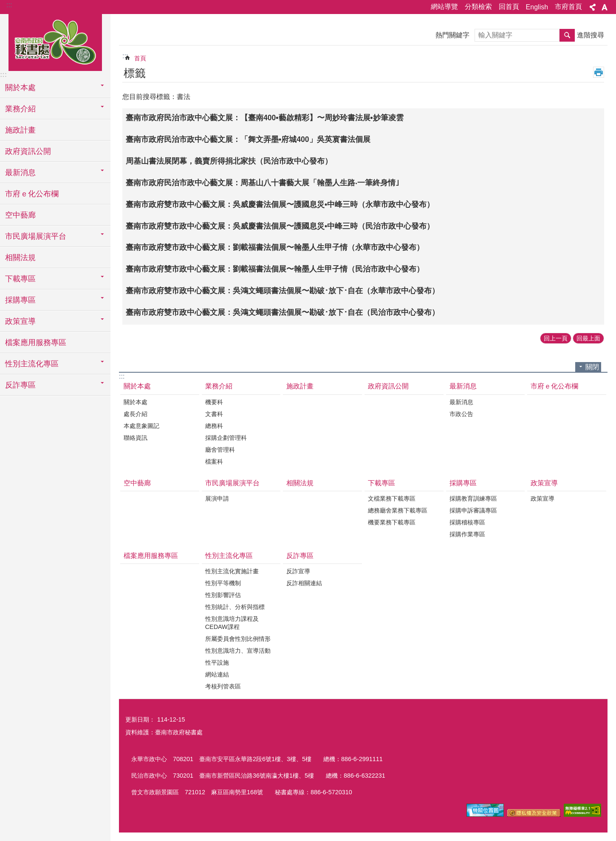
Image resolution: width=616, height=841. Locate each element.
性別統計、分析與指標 (235, 607)
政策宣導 (544, 483)
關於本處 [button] (20, 88)
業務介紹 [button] (20, 109)
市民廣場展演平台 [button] (36, 236)
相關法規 (20, 258)
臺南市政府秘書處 (55, 41)
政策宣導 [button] (20, 321)
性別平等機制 (223, 583)
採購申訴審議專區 (473, 510)
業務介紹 (219, 386)
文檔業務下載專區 (392, 498)
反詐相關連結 (304, 583)
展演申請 (217, 498)
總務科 (214, 426)
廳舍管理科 (220, 450)
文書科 (214, 414)
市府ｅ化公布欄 (32, 194)
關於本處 (137, 386)
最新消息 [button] (20, 173)
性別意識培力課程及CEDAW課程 (232, 623)
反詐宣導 (298, 571)
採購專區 (463, 483)
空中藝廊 (20, 215)
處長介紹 (136, 414)
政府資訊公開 (28, 151)
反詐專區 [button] (20, 385)
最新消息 (463, 386)
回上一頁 (556, 338)
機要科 (214, 402)
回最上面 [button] (588, 338)
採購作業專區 (467, 534)
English (537, 7)
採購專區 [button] (20, 300)
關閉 (592, 367)
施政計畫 (20, 130)
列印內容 (599, 72)
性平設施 (217, 663)
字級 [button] (605, 7)
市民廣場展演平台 (232, 483)
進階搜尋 (591, 35)
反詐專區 (300, 556)
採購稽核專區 (467, 522)
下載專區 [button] (20, 279)
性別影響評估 (223, 595)
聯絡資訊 (136, 438)
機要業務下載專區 (392, 522)
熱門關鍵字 (452, 35)
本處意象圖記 (141, 426)
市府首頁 (568, 7)
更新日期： (140, 719)
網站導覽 (444, 7)
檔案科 (214, 462)
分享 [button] (593, 7)
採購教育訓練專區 (473, 498)
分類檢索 (478, 7)
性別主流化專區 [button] (32, 364)
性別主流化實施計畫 (232, 571)
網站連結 (217, 674)
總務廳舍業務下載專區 (398, 510)
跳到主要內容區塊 (4, 4)
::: (9, 5)
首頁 (140, 58)
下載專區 (381, 483)
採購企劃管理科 (226, 438)
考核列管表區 (223, 686)
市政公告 (461, 414)
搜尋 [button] (567, 35)
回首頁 (509, 7)
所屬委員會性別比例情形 (238, 639)
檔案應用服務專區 (36, 343)
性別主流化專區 (229, 556)
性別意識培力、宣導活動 (238, 651)
